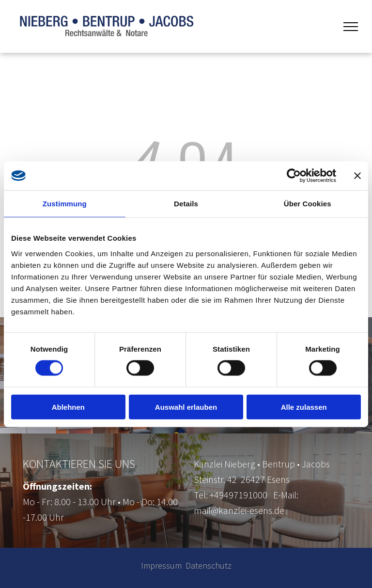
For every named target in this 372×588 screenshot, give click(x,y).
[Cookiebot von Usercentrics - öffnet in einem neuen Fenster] (294, 176)
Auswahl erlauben (186, 407)
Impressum (161, 565)
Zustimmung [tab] (65, 204)
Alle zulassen (304, 407)
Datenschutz (209, 565)
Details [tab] (186, 204)
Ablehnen (68, 407)
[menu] (351, 27)
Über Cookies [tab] (308, 204)
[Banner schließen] (357, 176)
